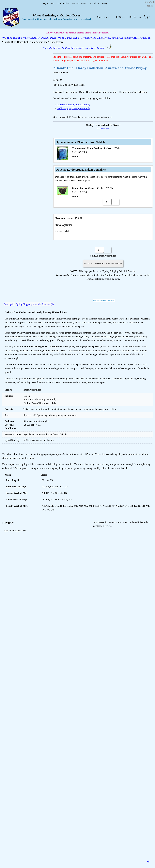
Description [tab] (11, 305)
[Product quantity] (107, 202)
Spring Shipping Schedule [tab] (34, 305)
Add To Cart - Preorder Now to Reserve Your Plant (103, 263)
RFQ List (121, 17)
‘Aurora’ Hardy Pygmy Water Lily (74, 105)
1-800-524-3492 (80, 3)
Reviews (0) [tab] (56, 305)
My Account (136, 17)
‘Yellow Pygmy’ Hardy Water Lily (74, 108)
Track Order (63, 3)
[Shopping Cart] (147, 17)
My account (48, 3)
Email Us (95, 3)
